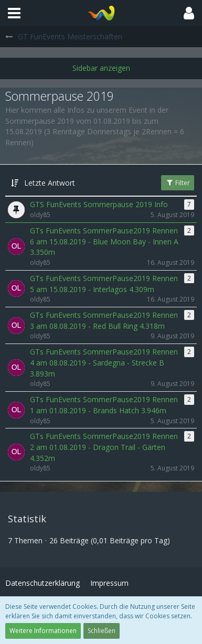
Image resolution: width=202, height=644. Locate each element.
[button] (14, 13)
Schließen (102, 631)
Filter (178, 183)
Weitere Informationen (43, 631)
